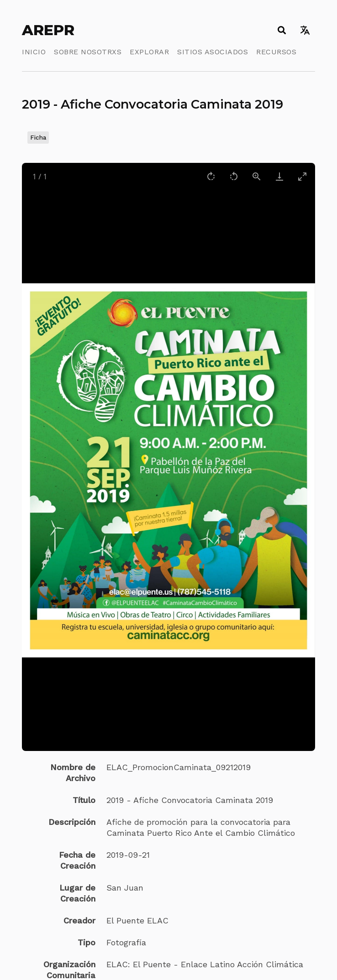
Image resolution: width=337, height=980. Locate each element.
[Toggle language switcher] (305, 30)
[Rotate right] (211, 176)
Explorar (149, 52)
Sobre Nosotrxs (88, 52)
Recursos (276, 52)
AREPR (48, 30)
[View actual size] (257, 176)
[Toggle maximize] (302, 176)
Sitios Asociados (213, 52)
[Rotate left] (234, 176)
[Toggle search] (282, 30)
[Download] (279, 176)
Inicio (34, 52)
